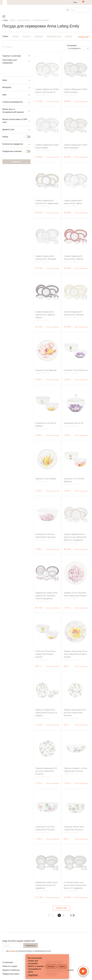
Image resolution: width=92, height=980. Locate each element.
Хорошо (62, 966)
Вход (75, 2)
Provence (27, 36)
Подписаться (31, 945)
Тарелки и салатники (12, 56)
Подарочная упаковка (15, 151)
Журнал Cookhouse (11, 970)
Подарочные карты (11, 974)
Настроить (51, 966)
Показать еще (61, 908)
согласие (12, 951)
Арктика (68, 36)
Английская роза (54, 36)
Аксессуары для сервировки (10, 61)
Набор (15, 137)
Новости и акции (10, 966)
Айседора (38, 36)
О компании (8, 962)
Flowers (16, 36)
